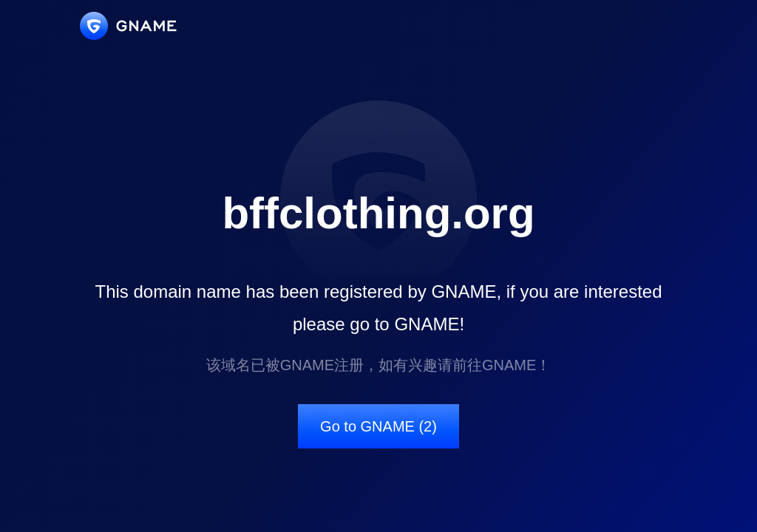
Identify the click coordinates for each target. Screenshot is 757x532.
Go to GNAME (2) (378, 426)
